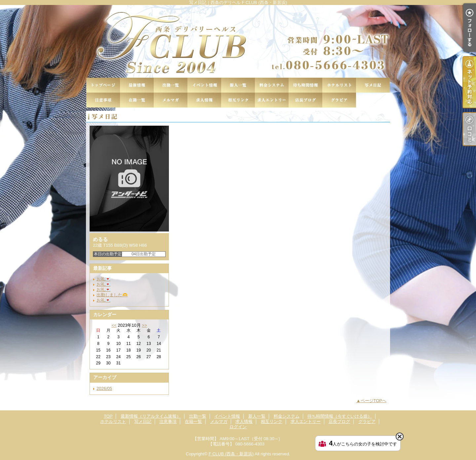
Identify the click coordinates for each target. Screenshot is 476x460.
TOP (103, 85)
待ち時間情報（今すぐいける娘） (305, 85)
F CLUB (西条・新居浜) (231, 454)
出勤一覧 (171, 85)
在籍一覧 (137, 100)
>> (144, 325)
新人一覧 (238, 85)
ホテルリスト (339, 85)
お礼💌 (103, 279)
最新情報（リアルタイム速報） (137, 85)
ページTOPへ (374, 401)
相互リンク (238, 100)
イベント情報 (204, 85)
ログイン (238, 427)
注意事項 (103, 100)
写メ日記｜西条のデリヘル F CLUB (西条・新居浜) (238, 41)
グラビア (339, 100)
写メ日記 (373, 85)
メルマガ (171, 100)
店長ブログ (305, 100)
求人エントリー (272, 100)
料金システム (272, 85)
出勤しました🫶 (112, 295)
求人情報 (204, 100)
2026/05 (104, 388)
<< (114, 325)
